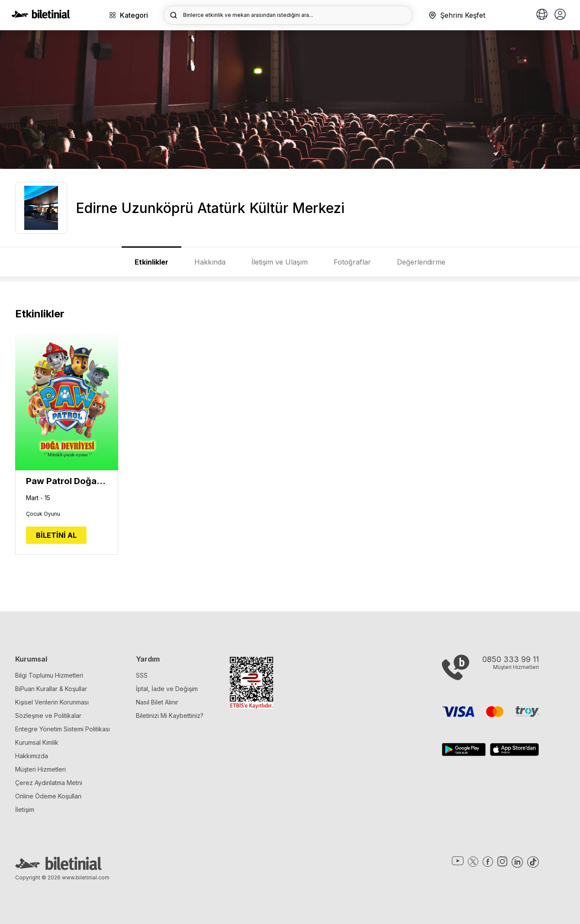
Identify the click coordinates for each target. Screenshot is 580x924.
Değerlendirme (421, 262)
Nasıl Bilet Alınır (157, 702)
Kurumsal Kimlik (37, 742)
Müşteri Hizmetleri (40, 769)
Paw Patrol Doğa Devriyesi (67, 481)
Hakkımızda (32, 756)
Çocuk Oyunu (43, 514)
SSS (142, 675)
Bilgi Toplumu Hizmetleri (49, 675)
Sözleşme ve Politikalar (48, 716)
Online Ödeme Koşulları (48, 796)
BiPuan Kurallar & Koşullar (51, 689)
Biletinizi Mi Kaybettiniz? (170, 716)
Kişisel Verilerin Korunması (52, 702)
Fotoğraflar (352, 262)
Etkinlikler (151, 262)
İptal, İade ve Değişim (167, 689)
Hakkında (210, 262)
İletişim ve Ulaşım (280, 262)
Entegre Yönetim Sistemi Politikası (63, 729)
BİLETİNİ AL (56, 535)
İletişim (25, 809)
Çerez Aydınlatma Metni (49, 783)
